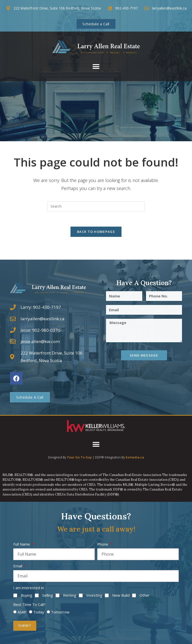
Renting (70, 595)
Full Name (22, 544)
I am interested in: (29, 588)
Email (18, 566)
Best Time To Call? (29, 604)
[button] (96, 67)
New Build (121, 595)
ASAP (22, 612)
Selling (48, 595)
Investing (94, 595)
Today (39, 612)
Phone (103, 544)
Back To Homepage (96, 232)
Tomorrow (60, 612)
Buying (26, 595)
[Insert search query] (96, 206)
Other (145, 595)
